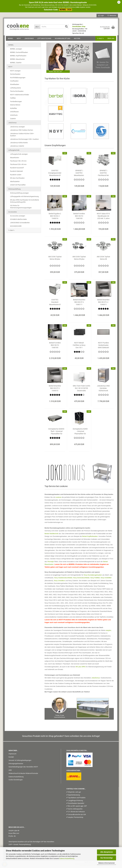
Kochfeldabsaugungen (18, 78)
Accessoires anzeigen (18, 217)
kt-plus (11, 837)
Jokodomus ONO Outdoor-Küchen (22, 131)
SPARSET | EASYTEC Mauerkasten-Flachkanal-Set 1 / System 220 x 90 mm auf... (79, 174)
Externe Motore (15, 106)
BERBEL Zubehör (16, 63)
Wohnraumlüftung (63, 39)
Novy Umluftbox (59, 581)
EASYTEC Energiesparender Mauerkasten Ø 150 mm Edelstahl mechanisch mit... (55, 174)
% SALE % (100, 39)
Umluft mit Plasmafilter (18, 186)
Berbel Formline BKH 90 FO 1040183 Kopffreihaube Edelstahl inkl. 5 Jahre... (79, 217)
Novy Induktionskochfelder (63, 579)
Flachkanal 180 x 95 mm (18, 162)
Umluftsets (14, 116)
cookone (58, 498)
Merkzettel (111, 16)
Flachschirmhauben (17, 92)
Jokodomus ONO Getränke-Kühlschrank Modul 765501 (103, 389)
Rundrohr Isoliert (16, 176)
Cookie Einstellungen (16, 781)
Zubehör (13, 119)
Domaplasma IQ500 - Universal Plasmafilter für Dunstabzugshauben (80, 432)
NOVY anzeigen (15, 72)
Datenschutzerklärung (67, 858)
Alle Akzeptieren (107, 852)
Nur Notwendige (107, 858)
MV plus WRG (81, 668)
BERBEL (11, 39)
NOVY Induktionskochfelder (20, 95)
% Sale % (11, 231)
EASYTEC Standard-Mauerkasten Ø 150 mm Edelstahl (55, 303)
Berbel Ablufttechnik (51, 534)
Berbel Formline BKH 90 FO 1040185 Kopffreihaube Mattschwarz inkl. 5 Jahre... (55, 346)
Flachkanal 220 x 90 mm (18, 165)
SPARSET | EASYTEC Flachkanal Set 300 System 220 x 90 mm (103, 174)
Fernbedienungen (16, 102)
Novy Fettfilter (95, 579)
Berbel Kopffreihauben (90, 537)
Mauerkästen (15, 158)
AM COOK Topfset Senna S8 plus (55, 259)
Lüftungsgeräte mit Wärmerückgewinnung (24, 197)
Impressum (12, 755)
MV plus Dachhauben (17, 179)
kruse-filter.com (14, 834)
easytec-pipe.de (14, 831)
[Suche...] (38, 27)
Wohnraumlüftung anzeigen (19, 194)
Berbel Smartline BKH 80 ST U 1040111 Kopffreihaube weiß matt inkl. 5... (79, 303)
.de (15, 837)
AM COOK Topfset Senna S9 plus (79, 259)
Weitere (78, 39)
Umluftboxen (14, 112)
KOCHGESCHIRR (16, 227)
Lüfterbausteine (15, 89)
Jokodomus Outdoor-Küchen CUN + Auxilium (22, 135)
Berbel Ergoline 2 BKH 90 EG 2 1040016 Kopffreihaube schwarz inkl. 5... (55, 217)
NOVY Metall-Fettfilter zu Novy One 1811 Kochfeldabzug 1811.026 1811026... (79, 346)
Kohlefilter (14, 109)
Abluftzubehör (15, 182)
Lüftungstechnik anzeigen (19, 155)
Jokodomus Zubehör (17, 147)
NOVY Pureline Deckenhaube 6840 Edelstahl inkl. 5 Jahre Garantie (103, 346)
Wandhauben (15, 85)
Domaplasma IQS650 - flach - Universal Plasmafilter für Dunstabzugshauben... (57, 432)
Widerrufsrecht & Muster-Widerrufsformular (23, 774)
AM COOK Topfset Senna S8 (103, 259)
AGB (10, 771)
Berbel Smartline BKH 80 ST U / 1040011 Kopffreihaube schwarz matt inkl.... (103, 303)
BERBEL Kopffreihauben (18, 57)
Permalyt (51, 562)
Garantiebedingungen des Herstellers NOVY (23, 768)
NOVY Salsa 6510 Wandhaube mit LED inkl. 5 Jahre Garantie (103, 217)
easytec (108, 631)
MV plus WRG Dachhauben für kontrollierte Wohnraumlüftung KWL (25, 202)
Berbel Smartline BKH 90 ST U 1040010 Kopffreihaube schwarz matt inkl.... (55, 389)
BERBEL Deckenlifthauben (19, 53)
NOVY (19, 39)
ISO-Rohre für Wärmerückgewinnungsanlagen (21, 207)
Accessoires (13, 213)
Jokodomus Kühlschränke (19, 143)
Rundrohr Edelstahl (16, 172)
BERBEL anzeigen (16, 50)
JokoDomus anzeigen (17, 128)
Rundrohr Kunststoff (17, 169)
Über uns (110, 39)
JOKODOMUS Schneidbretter (20, 223)
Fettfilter (13, 99)
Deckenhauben (15, 75)
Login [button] (100, 16)
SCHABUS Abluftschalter (18, 220)
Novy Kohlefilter (106, 579)
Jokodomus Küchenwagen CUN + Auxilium (24, 140)
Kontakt (11, 758)
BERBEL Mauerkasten (17, 60)
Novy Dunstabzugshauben (93, 576)
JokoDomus (30, 39)
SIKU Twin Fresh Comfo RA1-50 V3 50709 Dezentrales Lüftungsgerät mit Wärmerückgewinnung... (81, 389)
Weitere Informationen (107, 863)
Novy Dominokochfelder (81, 579)
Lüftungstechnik (45, 39)
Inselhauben (14, 82)
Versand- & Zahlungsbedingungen (20, 761)
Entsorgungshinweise (16, 764)
